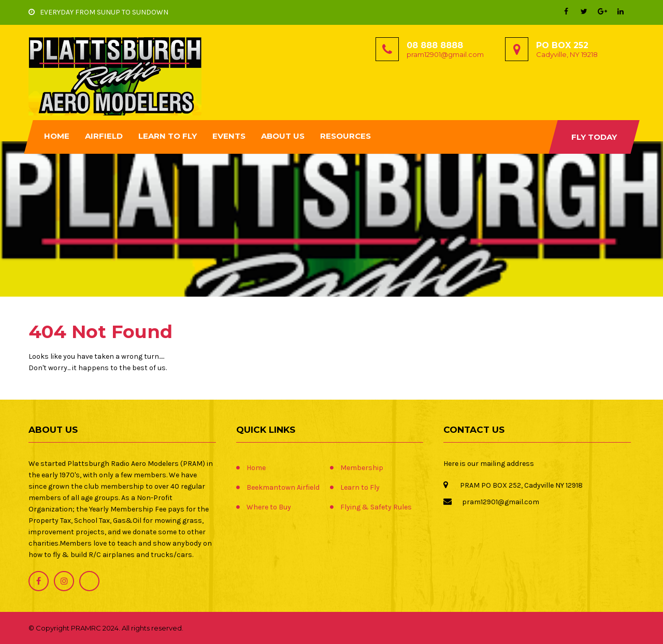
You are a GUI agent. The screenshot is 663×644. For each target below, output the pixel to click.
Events (229, 136)
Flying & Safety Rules (376, 507)
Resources (345, 136)
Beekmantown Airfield (283, 487)
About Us (283, 136)
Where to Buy (269, 507)
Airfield (104, 136)
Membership (362, 468)
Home (57, 136)
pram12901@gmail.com (445, 54)
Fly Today (594, 137)
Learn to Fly (168, 136)
